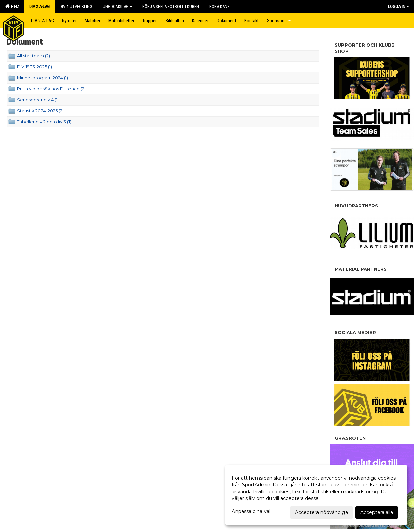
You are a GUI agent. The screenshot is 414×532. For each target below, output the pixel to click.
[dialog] (316, 495)
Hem (12, 6)
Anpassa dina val (251, 511)
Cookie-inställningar (27, 392)
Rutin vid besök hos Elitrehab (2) (51, 89)
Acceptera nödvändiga (321, 512)
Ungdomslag (117, 7)
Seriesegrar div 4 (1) (38, 100)
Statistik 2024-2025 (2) (40, 111)
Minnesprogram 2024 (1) (43, 78)
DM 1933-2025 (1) (34, 67)
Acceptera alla (377, 512)
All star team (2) (33, 56)
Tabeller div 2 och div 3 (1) (44, 122)
